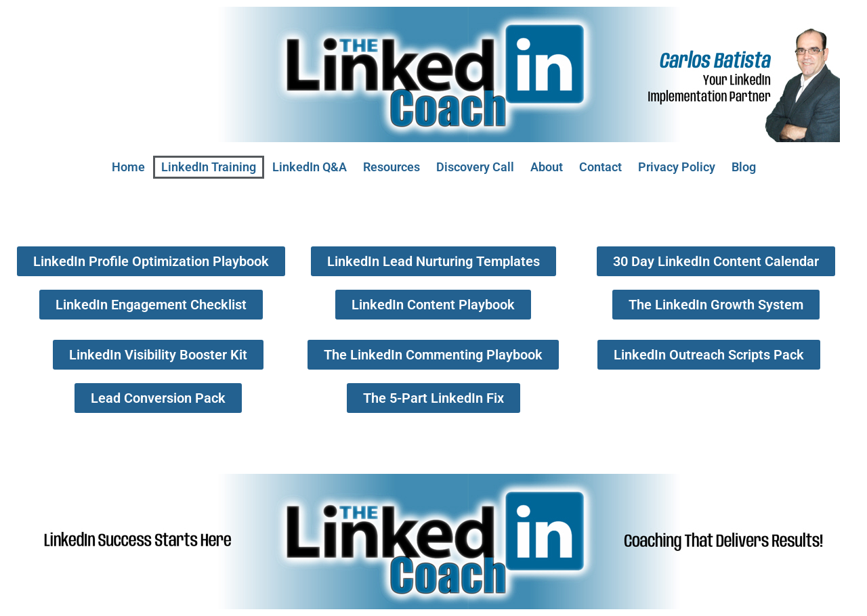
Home (128, 167)
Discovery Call (475, 167)
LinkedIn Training (209, 167)
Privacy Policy (677, 167)
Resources (392, 167)
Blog (744, 167)
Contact (600, 167)
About (547, 167)
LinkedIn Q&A (310, 167)
